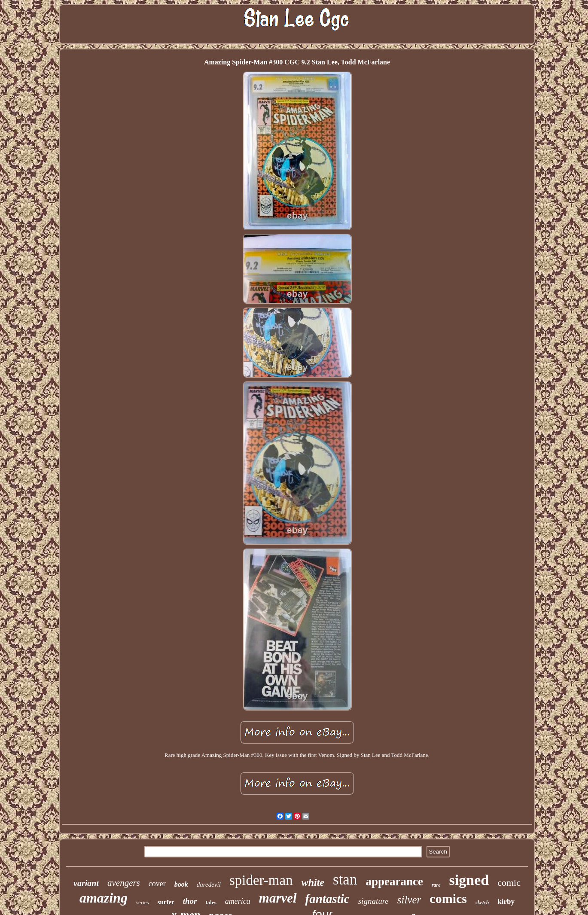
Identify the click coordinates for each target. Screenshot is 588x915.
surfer (166, 902)
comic (509, 883)
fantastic (328, 899)
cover (157, 884)
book (181, 884)
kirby (506, 901)
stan (345, 880)
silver (409, 900)
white (313, 882)
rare (436, 885)
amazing (104, 898)
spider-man (261, 880)
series (143, 902)
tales (211, 902)
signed (469, 880)
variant (86, 883)
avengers (124, 883)
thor (190, 901)
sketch (482, 903)
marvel (278, 898)
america (238, 901)
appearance (394, 881)
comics (448, 898)
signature (373, 901)
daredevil (209, 884)
